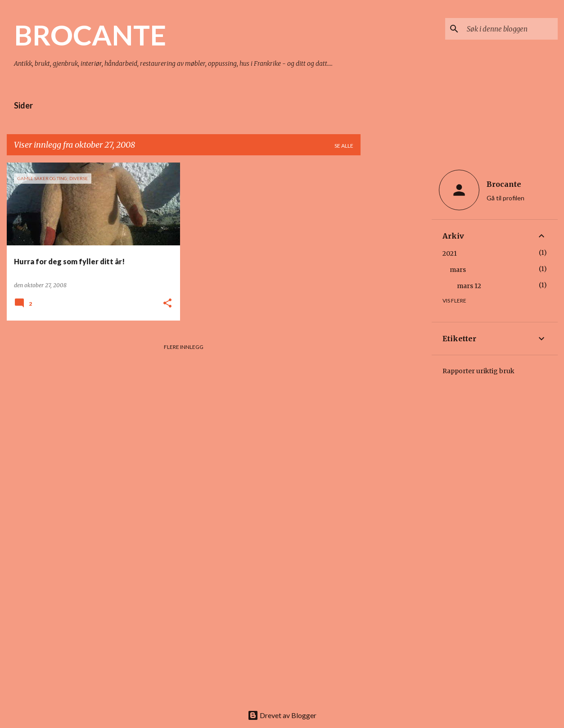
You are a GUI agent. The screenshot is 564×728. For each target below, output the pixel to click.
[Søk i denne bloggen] (510, 29)
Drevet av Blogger (282, 715)
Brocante (504, 184)
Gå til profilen (505, 198)
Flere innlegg (184, 347)
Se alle (344, 146)
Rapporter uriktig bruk (478, 371)
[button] (167, 304)
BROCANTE (90, 35)
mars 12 (469, 286)
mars (458, 270)
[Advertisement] (396, 298)
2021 (450, 253)
